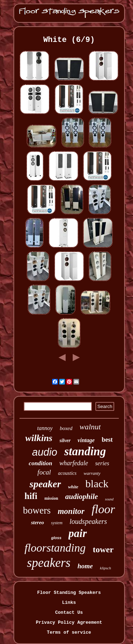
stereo (37, 522)
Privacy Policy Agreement (69, 622)
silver (65, 441)
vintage (86, 440)
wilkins (39, 438)
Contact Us (69, 613)
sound (109, 499)
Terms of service (69, 632)
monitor (71, 511)
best (107, 440)
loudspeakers (88, 521)
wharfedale (74, 463)
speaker (45, 484)
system (57, 523)
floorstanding (55, 548)
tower (103, 549)
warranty (92, 473)
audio (45, 452)
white (73, 487)
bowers (37, 510)
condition (40, 463)
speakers (49, 563)
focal (44, 472)
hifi (31, 496)
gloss (56, 538)
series (102, 463)
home (85, 566)
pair (78, 533)
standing (85, 451)
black (97, 484)
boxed (66, 428)
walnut (90, 427)
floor (103, 509)
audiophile (82, 497)
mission (51, 498)
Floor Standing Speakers (69, 593)
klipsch (106, 568)
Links (69, 603)
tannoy (45, 428)
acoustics (67, 473)
